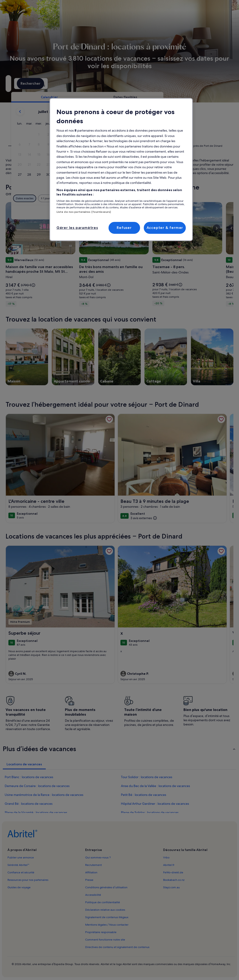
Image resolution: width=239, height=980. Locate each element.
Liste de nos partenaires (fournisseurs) (84, 212)
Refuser (124, 228)
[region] (121, 170)
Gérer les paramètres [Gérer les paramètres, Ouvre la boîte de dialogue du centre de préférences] (77, 228)
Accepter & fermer (165, 228)
